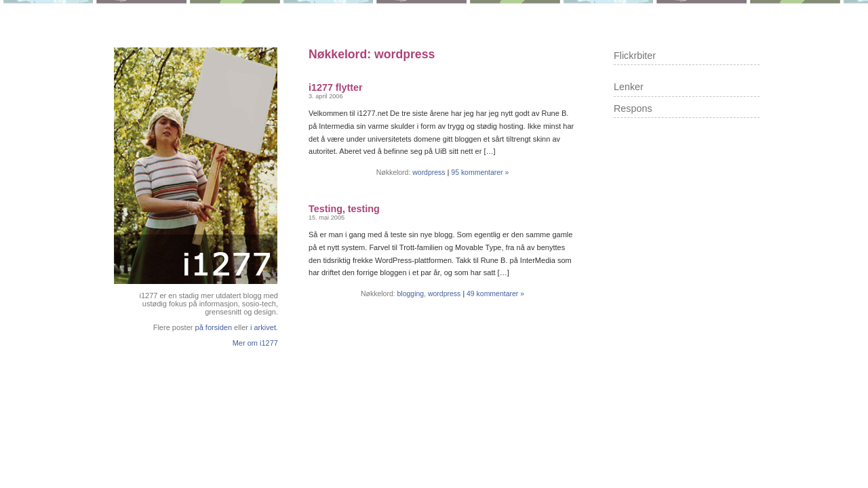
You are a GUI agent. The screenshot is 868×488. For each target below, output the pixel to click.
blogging (411, 294)
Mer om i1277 (255, 343)
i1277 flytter (336, 87)
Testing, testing (344, 209)
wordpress (429, 172)
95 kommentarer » (480, 172)
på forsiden (214, 327)
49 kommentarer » (495, 294)
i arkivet (263, 327)
